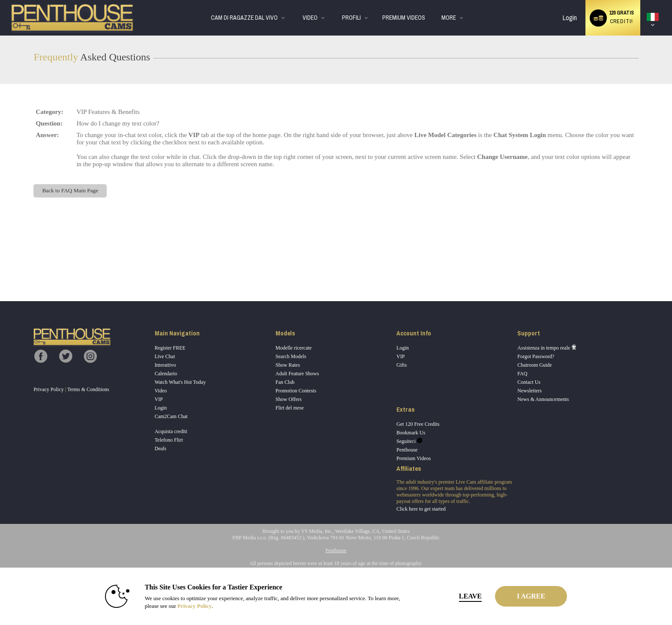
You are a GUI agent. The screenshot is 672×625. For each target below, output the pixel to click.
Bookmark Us (411, 433)
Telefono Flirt (169, 440)
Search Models (291, 356)
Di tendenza (295, 0)
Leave (456, 596)
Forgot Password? (536, 356)
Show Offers (289, 399)
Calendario (166, 374)
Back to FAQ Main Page (70, 190)
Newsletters (529, 391)
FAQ (522, 374)
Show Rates (288, 365)
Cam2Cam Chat (171, 416)
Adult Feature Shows (297, 374)
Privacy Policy (48, 389)
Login (570, 18)
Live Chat (165, 356)
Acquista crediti (171, 431)
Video (310, 18)
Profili (351, 18)
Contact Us (529, 382)
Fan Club (285, 382)
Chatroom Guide (534, 365)
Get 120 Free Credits (418, 424)
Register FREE (170, 348)
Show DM (0, 269)
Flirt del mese (290, 408)
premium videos (404, 18)
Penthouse (407, 450)
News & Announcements (543, 399)
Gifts (402, 365)
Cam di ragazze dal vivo (244, 18)
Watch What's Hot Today (180, 382)
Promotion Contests (296, 391)
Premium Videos (414, 458)
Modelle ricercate (294, 348)
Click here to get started (421, 509)
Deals (160, 449)
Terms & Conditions (88, 389)
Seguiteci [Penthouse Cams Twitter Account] (409, 441)
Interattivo (165, 365)
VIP (159, 399)
